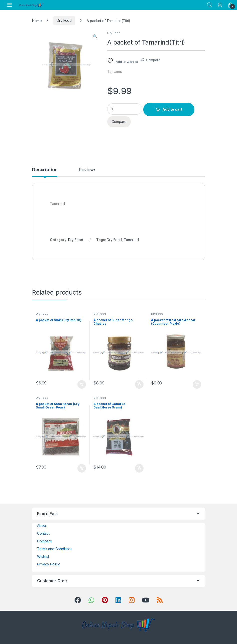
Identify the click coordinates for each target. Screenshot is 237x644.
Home (37, 20)
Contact (43, 533)
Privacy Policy (48, 564)
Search (209, 5)
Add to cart (172, 109)
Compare (153, 60)
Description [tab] (45, 170)
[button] (95, 36)
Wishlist (43, 557)
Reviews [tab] (87, 170)
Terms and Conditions (55, 549)
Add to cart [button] (82, 384)
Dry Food (64, 20)
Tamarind (131, 240)
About (42, 525)
